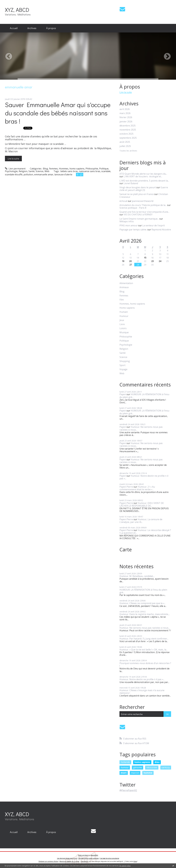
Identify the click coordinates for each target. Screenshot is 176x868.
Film (122, 300)
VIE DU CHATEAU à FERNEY (138, 215)
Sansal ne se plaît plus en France (137, 194)
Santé (31, 171)
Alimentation (126, 283)
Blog (45, 169)
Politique (104, 169)
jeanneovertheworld (143, 201)
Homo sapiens (127, 308)
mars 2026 (125, 113)
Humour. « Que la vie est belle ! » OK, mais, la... (143, 650)
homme (148, 773)
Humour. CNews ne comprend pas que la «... (142, 603)
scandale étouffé (14, 174)
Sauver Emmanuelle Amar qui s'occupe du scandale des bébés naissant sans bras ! (58, 113)
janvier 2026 (126, 122)
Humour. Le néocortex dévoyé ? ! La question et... (145, 531)
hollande (125, 762)
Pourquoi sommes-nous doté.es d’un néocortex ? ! (145, 665)
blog (135, 861)
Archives (32, 28)
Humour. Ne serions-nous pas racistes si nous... (141, 428)
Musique (124, 332)
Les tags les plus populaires (110, 858)
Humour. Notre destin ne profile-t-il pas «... (144, 477)
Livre (122, 324)
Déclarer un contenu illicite (48, 861)
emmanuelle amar (44, 174)
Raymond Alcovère (161, 230)
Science (40, 171)
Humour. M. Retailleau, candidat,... (137, 576)
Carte (126, 550)
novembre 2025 (128, 130)
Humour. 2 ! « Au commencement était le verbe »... (137, 488)
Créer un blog (83, 855)
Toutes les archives (128, 151)
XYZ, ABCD (17, 10)
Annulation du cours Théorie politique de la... (143, 205)
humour (125, 767)
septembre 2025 (128, 138)
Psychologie (11, 171)
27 (131, 265)
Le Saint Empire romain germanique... (139, 219)
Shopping (125, 361)
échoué (123, 201)
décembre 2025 (128, 126)
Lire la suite (13, 159)
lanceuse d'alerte (63, 174)
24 (160, 261)
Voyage (123, 369)
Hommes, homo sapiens (72, 169)
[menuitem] (14, 28)
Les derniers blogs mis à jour (67, 858)
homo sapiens (142, 762)
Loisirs (123, 328)
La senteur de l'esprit (154, 225)
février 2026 (126, 117)
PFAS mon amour (129, 225)
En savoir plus (125, 866)
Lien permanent (15, 169)
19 (123, 261)
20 (130, 261)
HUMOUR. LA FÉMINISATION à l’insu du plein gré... (144, 396)
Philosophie (92, 169)
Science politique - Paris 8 (133, 208)
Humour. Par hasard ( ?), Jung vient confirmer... (144, 639)
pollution (28, 174)
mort (124, 773)
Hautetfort (94, 855)
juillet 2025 (125, 146)
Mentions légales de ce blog (69, 861)
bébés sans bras (69, 171)
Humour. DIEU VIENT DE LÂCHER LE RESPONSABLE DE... (142, 504)
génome (138, 767)
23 (152, 261)
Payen (123, 394)
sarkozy (166, 767)
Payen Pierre (126, 487)
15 (145, 258)
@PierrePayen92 (128, 790)
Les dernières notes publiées (89, 858)
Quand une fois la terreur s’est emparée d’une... (144, 212)
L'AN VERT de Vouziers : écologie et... (143, 176)
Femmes (53, 169)
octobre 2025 (126, 134)
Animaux (124, 287)
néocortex (152, 767)
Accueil (14, 28)
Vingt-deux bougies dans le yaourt (138, 187)
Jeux (122, 320)
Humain (124, 312)
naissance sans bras (90, 171)
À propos (51, 28)
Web (47, 171)
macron (135, 773)
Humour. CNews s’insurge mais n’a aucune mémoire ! (142, 692)
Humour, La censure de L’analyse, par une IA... (141, 521)
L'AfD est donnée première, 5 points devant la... (144, 181)
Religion (23, 171)
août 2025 (125, 142)
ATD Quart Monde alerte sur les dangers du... (143, 174)
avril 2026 (125, 109)
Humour (124, 316)
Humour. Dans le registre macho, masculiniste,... (145, 614)
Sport (122, 365)
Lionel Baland (131, 183)
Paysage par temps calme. (133, 230)
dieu (157, 762)
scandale (106, 171)
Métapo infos (127, 221)
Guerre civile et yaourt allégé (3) (144, 189)
